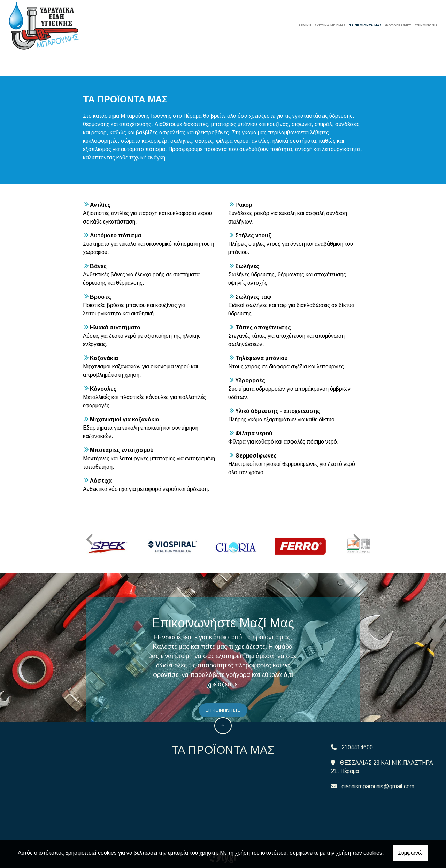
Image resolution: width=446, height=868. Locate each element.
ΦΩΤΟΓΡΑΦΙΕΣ (398, 25)
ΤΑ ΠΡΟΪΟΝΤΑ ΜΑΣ (366, 25)
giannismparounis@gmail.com (378, 784)
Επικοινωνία (426, 25)
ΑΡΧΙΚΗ (305, 25)
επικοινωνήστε (223, 708)
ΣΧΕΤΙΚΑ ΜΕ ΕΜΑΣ (330, 25)
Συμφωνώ (410, 853)
